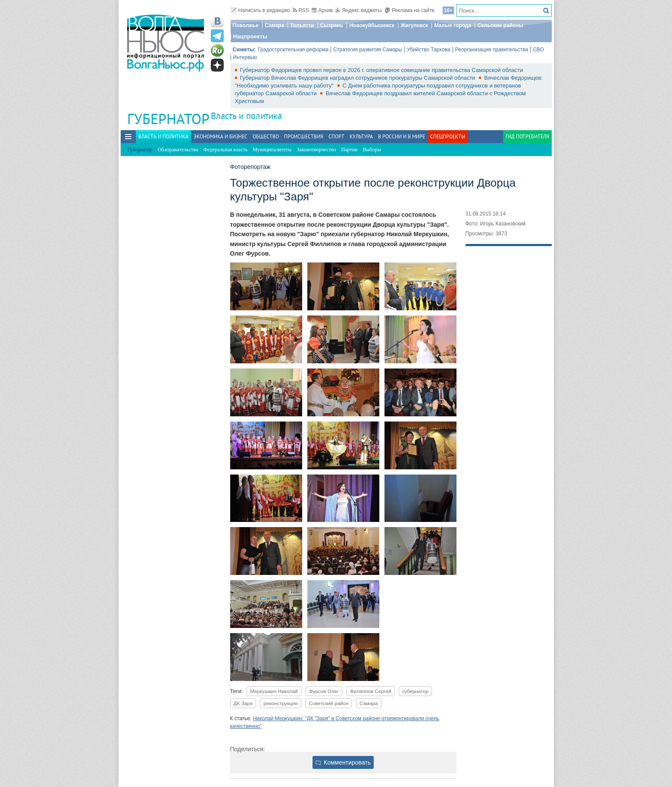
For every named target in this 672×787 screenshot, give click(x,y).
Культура (361, 136)
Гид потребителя (527, 136)
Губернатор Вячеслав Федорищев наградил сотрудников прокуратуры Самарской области (359, 78)
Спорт (336, 136)
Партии (350, 150)
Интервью (245, 57)
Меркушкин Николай (274, 691)
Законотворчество (316, 150)
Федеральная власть (225, 150)
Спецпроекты (448, 136)
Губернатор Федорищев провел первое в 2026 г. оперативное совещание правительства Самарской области (382, 70)
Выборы (372, 150)
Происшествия (304, 136)
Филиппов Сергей (371, 691)
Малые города (453, 25)
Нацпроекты (250, 36)
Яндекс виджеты (358, 10)
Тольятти (302, 25)
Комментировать (343, 762)
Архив (322, 10)
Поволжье (246, 25)
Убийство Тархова (429, 50)
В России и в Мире (402, 136)
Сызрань (332, 25)
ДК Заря (243, 703)
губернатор (415, 691)
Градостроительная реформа (293, 50)
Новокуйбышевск (372, 25)
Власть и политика (246, 116)
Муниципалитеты (272, 150)
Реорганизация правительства (492, 50)
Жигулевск (414, 25)
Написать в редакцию (260, 10)
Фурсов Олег (324, 691)
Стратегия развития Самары (368, 50)
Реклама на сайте (410, 10)
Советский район (328, 703)
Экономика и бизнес (220, 136)
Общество (266, 136)
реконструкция (280, 703)
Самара (274, 25)
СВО (538, 50)
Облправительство (178, 150)
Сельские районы (500, 25)
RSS (301, 10)
